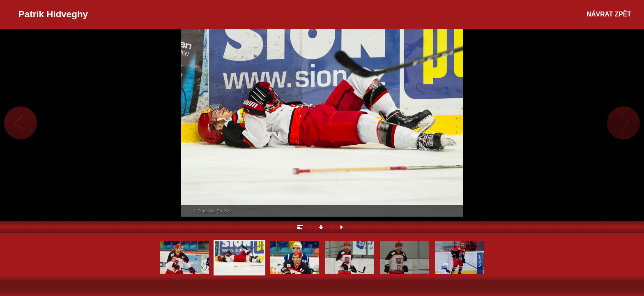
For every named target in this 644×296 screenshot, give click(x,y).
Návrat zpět (609, 14)
